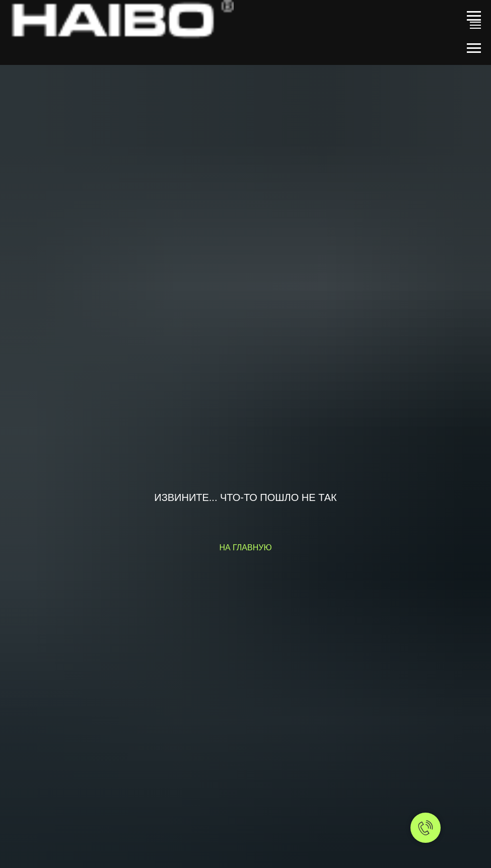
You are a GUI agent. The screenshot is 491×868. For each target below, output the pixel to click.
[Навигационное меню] (474, 16)
